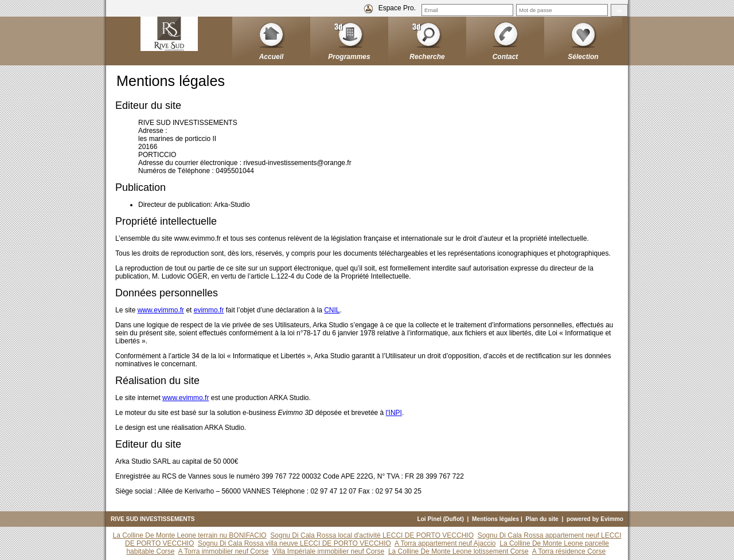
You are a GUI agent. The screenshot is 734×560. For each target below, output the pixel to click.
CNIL (332, 310)
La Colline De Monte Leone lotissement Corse (458, 551)
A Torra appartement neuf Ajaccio (445, 543)
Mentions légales (495, 519)
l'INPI (394, 413)
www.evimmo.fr (161, 310)
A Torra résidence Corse (569, 551)
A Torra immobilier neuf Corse (224, 551)
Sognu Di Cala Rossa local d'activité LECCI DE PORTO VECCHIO (372, 535)
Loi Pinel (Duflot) (440, 519)
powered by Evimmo (595, 519)
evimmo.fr (209, 310)
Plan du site (542, 519)
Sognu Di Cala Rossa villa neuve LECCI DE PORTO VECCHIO (294, 543)
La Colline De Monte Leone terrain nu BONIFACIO (190, 535)
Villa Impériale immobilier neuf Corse (328, 551)
